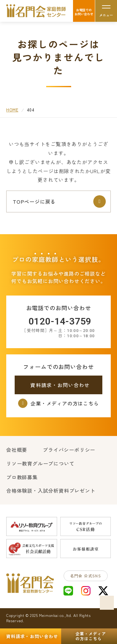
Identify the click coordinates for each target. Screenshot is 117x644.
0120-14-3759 (60, 321)
